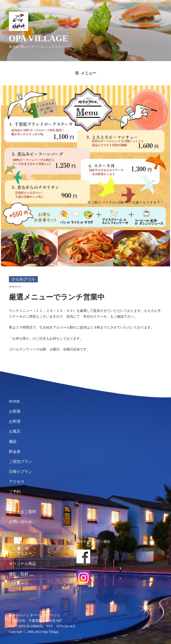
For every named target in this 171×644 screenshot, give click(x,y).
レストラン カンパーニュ (31, 544)
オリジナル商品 (22, 564)
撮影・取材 (19, 574)
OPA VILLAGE (39, 38)
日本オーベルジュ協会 (93, 541)
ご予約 (15, 492)
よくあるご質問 (22, 512)
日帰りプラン (21, 472)
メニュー (86, 73)
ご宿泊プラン (21, 462)
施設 (13, 441)
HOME (15, 401)
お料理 (15, 421)
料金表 (15, 452)
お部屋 (15, 411)
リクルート (19, 584)
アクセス (17, 482)
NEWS (14, 502)
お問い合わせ (21, 522)
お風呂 (15, 431)
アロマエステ (21, 554)
